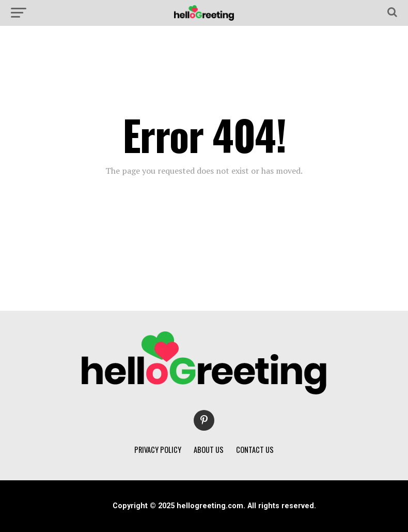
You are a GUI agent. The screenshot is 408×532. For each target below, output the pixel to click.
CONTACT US (255, 450)
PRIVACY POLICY (158, 450)
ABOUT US (209, 450)
